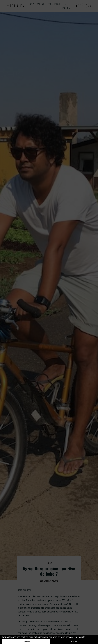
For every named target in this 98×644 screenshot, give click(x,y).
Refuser (74, 641)
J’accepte (26, 641)
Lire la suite (79, 637)
